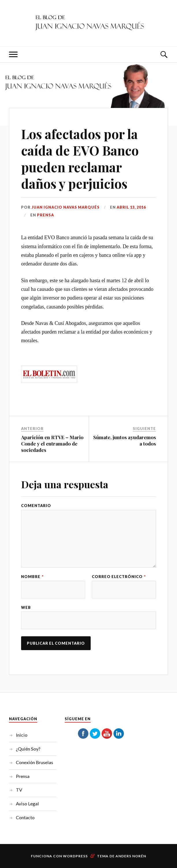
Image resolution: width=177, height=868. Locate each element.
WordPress (75, 856)
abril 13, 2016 (131, 207)
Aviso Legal (27, 804)
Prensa (45, 215)
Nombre (32, 577)
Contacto (25, 817)
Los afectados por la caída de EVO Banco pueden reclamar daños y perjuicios (80, 159)
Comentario (36, 506)
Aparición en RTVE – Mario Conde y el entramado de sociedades (52, 444)
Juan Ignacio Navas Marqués (66, 207)
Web (26, 608)
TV (19, 790)
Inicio (22, 735)
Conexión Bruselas (35, 762)
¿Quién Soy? (28, 749)
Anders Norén (131, 856)
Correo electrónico (119, 577)
